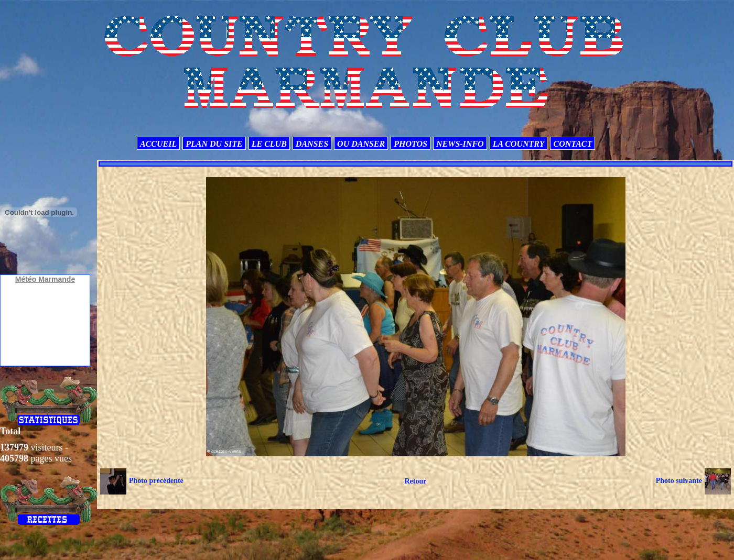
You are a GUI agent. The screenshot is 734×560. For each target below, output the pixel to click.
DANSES (312, 144)
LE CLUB (269, 144)
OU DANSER (361, 144)
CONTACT (573, 144)
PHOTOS (411, 144)
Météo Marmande (45, 279)
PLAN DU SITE (214, 144)
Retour (415, 481)
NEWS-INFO (460, 144)
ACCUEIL (158, 144)
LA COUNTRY (519, 144)
